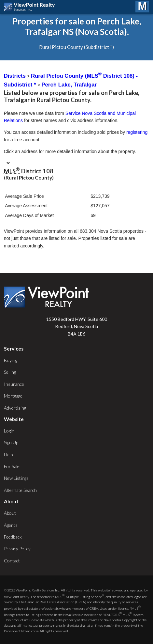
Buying (11, 360)
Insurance (14, 384)
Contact (12, 561)
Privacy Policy (17, 549)
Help (8, 455)
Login (9, 431)
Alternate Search (20, 490)
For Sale (12, 466)
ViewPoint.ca (31, 7)
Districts (15, 76)
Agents (11, 525)
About (10, 513)
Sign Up (11, 442)
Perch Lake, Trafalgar (69, 85)
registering (137, 132)
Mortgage (13, 396)
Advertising (15, 408)
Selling (10, 372)
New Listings (16, 478)
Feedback (13, 537)
